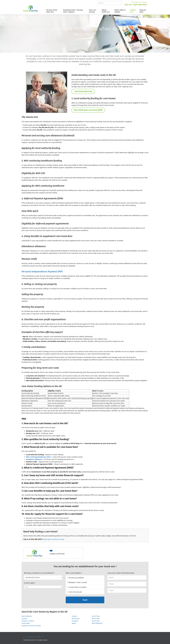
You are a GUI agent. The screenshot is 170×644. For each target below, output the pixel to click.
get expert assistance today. (54, 539)
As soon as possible (75, 578)
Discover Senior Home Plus (52, 11)
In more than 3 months (77, 587)
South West (26, 623)
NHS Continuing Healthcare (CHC (38, 457)
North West (96, 619)
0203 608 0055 (140, 5)
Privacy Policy (27, 637)
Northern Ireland (28, 621)
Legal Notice (35, 637)
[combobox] (43, 587)
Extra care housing (93, 11)
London (24, 619)
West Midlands (97, 623)
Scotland (75, 621)
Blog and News (143, 11)
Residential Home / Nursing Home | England (73, 11)
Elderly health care (106, 11)
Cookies (41, 637)
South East (96, 621)
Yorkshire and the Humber (31, 626)
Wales (74, 623)
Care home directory (83, 91)
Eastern (75, 616)
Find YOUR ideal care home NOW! (88, 110)
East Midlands (27, 616)
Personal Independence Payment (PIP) (42, 272)
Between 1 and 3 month (77, 582)
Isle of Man (96, 616)
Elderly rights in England (120, 11)
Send (85, 600)
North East (76, 619)
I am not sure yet (74, 592)
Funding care (133, 11)
